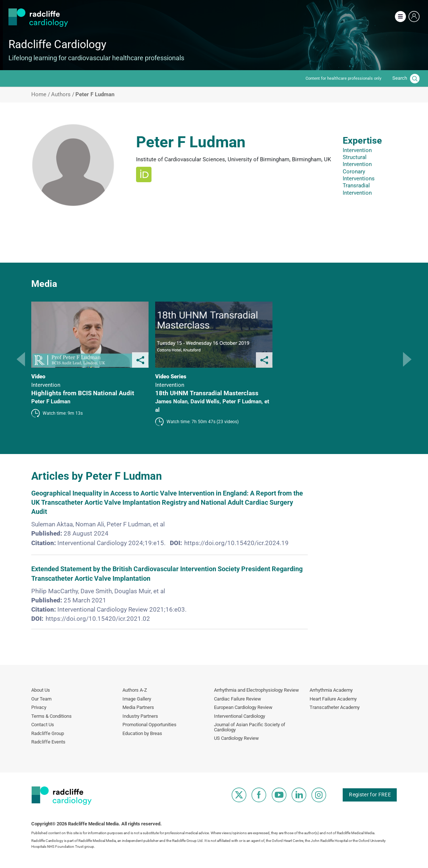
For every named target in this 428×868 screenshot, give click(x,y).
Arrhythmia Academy (331, 690)
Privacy (39, 707)
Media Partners (138, 707)
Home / (41, 95)
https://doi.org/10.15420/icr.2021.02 (98, 619)
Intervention (357, 150)
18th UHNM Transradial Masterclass (207, 393)
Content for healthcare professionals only (343, 78)
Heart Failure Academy (333, 699)
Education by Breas (142, 733)
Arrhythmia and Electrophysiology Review (256, 690)
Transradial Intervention (357, 189)
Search (400, 78)
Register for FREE (370, 794)
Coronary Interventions (359, 175)
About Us (41, 690)
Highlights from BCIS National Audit (83, 393)
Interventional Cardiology (240, 716)
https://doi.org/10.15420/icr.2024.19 (236, 543)
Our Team (41, 699)
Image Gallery (137, 699)
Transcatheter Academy (335, 707)
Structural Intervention (357, 161)
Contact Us (43, 725)
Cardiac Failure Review (238, 699)
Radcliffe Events (48, 742)
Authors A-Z (135, 690)
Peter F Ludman (51, 401)
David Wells (205, 401)
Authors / (63, 95)
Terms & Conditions (51, 716)
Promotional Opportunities (149, 725)
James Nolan (171, 401)
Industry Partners (140, 716)
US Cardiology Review (236, 738)
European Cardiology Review (243, 707)
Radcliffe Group (48, 733)
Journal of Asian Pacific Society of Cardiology (250, 727)
